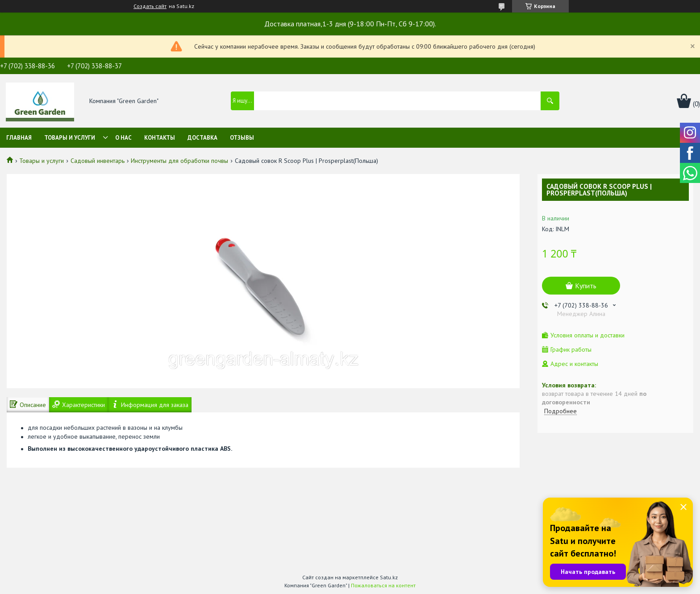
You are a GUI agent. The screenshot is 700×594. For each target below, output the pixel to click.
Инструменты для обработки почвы (179, 161)
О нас (123, 138)
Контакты (160, 138)
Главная (19, 138)
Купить (586, 286)
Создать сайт (150, 6)
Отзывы (242, 138)
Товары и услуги (70, 138)
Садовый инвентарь (98, 161)
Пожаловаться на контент (383, 585)
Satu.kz (389, 577)
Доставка (202, 138)
